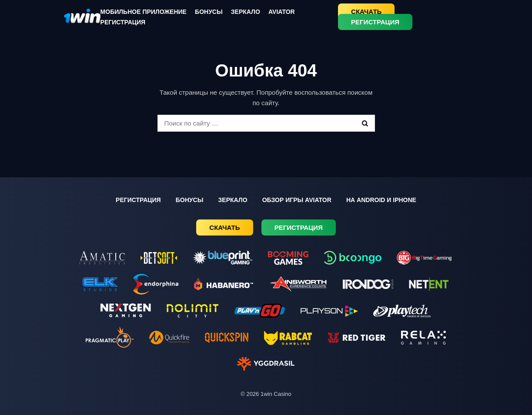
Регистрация (123, 22)
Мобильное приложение (144, 12)
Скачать (366, 12)
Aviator (282, 12)
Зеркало (246, 12)
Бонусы (209, 12)
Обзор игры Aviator (297, 200)
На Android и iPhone (381, 200)
